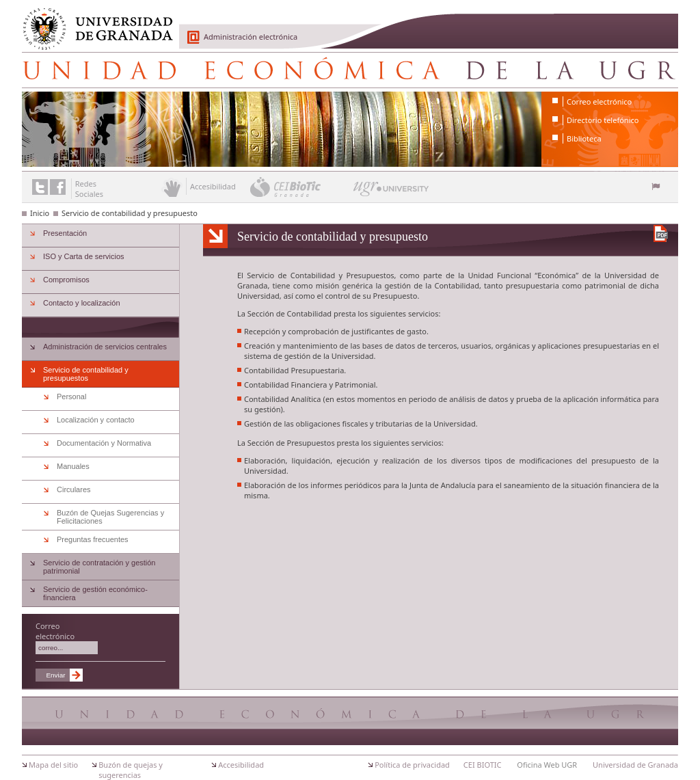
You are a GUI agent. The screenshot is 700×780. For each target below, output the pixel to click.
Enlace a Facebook (58, 187)
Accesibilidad (241, 765)
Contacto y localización (82, 303)
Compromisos (66, 280)
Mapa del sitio (53, 765)
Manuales (73, 466)
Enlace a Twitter (40, 187)
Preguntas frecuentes (93, 539)
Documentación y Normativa (104, 443)
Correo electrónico (599, 102)
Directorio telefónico (603, 120)
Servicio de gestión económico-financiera (95, 593)
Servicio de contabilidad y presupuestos (86, 374)
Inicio (40, 213)
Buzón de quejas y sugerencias (131, 770)
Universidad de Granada (93, 21)
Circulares (74, 489)
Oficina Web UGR (547, 765)
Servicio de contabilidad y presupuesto (130, 213)
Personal (71, 396)
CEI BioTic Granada (300, 187)
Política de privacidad (412, 765)
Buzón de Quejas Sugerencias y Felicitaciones (110, 517)
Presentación (65, 233)
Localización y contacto (96, 420)
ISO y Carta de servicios (84, 256)
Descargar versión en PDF (661, 233)
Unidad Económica (350, 70)
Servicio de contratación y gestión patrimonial (99, 567)
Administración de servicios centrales (105, 347)
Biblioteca (584, 138)
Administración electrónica (251, 37)
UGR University (391, 192)
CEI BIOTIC (483, 765)
